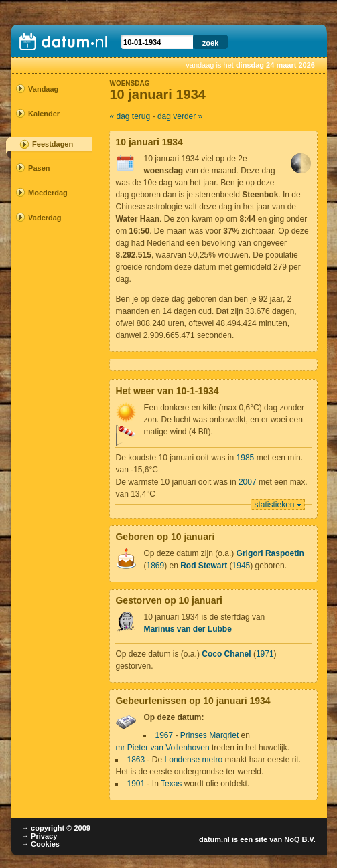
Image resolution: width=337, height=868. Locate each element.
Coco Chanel (226, 654)
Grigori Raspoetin (270, 553)
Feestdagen (53, 144)
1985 (246, 458)
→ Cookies (41, 844)
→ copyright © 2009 (56, 828)
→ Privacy (39, 836)
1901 (136, 784)
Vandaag (43, 89)
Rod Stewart (204, 566)
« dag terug (130, 116)
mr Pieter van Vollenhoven (162, 748)
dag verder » (180, 116)
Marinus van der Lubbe (187, 629)
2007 (248, 482)
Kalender (44, 114)
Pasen (39, 168)
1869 (155, 566)
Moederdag (47, 193)
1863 (136, 760)
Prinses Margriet (209, 735)
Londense (183, 760)
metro (213, 760)
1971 (265, 654)
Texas (171, 784)
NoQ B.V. (300, 839)
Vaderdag (45, 218)
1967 (164, 735)
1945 (242, 566)
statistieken (275, 505)
